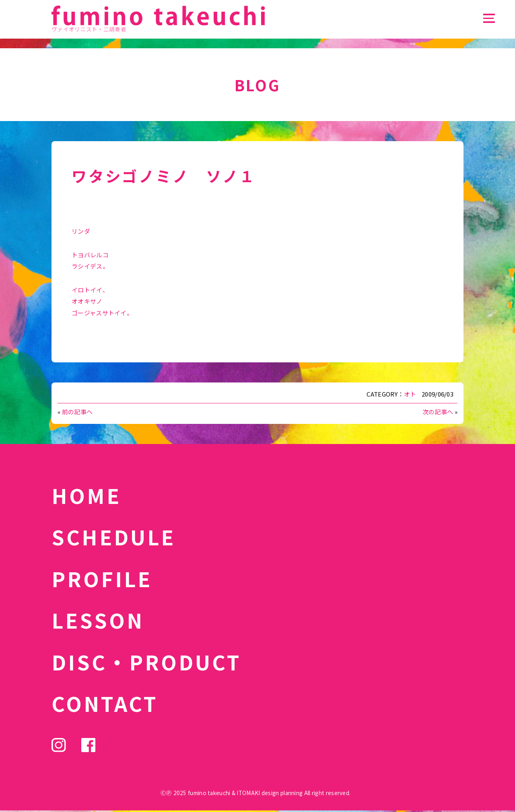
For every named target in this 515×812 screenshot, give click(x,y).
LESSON (98, 620)
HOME (86, 495)
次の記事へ (438, 412)
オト (410, 394)
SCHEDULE (113, 537)
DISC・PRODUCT (146, 662)
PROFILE (102, 578)
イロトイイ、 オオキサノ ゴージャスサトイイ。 (102, 301)
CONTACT (105, 703)
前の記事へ (77, 412)
